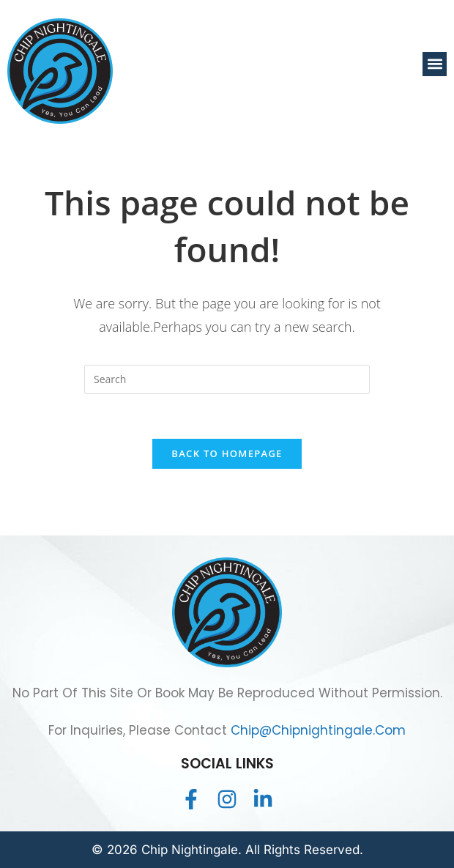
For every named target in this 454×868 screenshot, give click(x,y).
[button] (435, 64)
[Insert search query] (227, 379)
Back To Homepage (227, 453)
